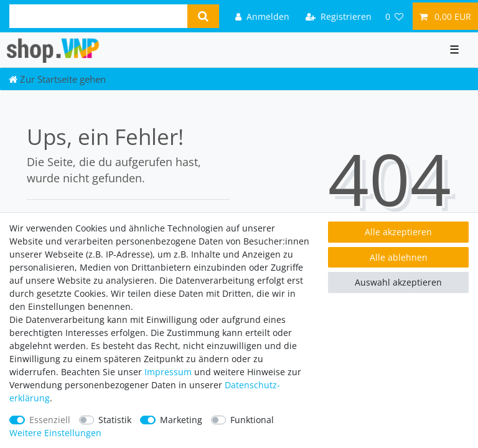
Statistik (115, 420)
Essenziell (50, 420)
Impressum (168, 372)
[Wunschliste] (395, 16)
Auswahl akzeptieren (398, 282)
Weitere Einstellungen (55, 433)
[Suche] (203, 16)
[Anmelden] (262, 16)
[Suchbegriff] (98, 16)
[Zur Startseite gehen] (57, 79)
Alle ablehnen (399, 257)
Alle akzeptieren (398, 232)
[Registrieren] (339, 16)
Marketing (181, 420)
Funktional (252, 420)
